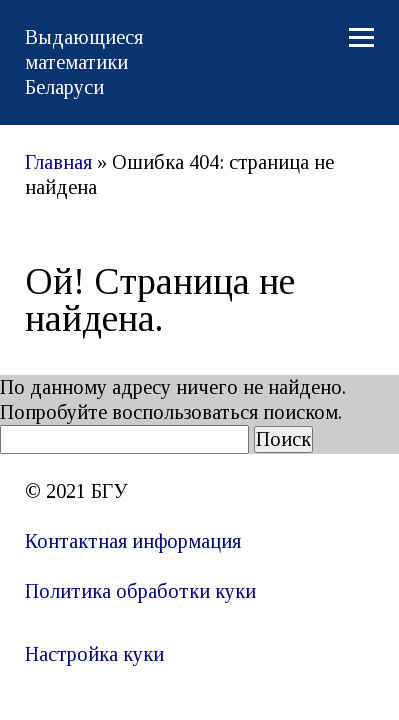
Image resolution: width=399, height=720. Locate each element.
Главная (58, 162)
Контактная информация (133, 541)
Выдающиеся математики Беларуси (84, 62)
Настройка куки (94, 654)
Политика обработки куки (140, 591)
